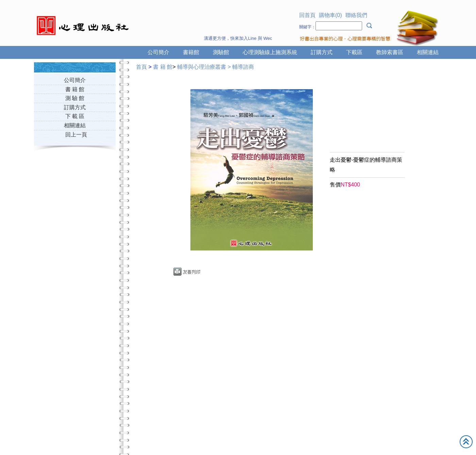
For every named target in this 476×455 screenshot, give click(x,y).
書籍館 (191, 52)
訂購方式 (322, 52)
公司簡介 (158, 52)
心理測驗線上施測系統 (270, 52)
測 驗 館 (75, 98)
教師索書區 (390, 52)
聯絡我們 (356, 15)
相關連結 (428, 52)
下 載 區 (75, 116)
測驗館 (221, 52)
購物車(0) (330, 15)
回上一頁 (76, 135)
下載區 (354, 52)
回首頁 (307, 15)
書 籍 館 (75, 89)
